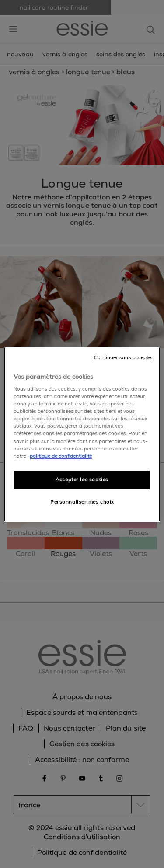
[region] (82, 434)
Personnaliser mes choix (82, 502)
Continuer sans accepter (124, 357)
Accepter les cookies (82, 480)
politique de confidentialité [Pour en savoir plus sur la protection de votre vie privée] (61, 456)
